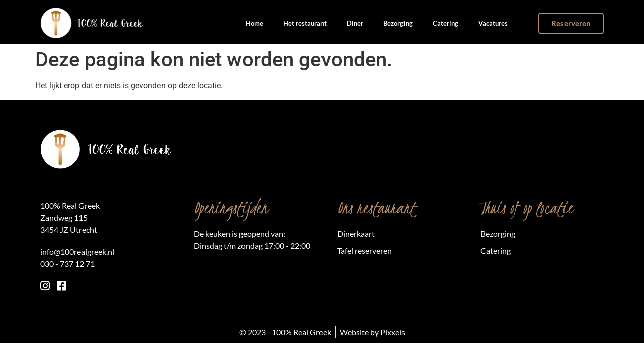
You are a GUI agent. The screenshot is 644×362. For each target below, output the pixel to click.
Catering (446, 23)
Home (254, 23)
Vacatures (493, 23)
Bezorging (398, 23)
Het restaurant (305, 23)
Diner (355, 23)
